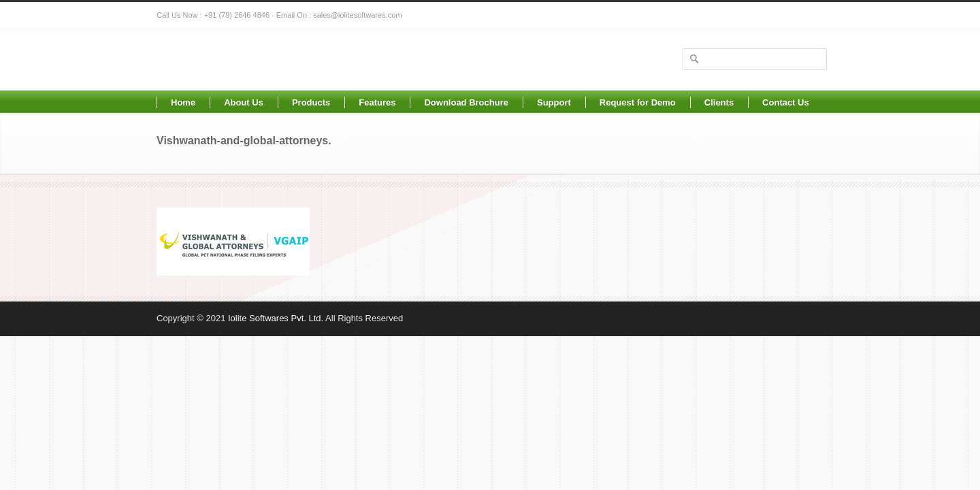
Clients (719, 102)
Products (311, 102)
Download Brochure (466, 102)
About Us (244, 102)
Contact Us (786, 102)
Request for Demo (638, 102)
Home (183, 102)
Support (554, 102)
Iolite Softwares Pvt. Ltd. (276, 318)
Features (377, 102)
